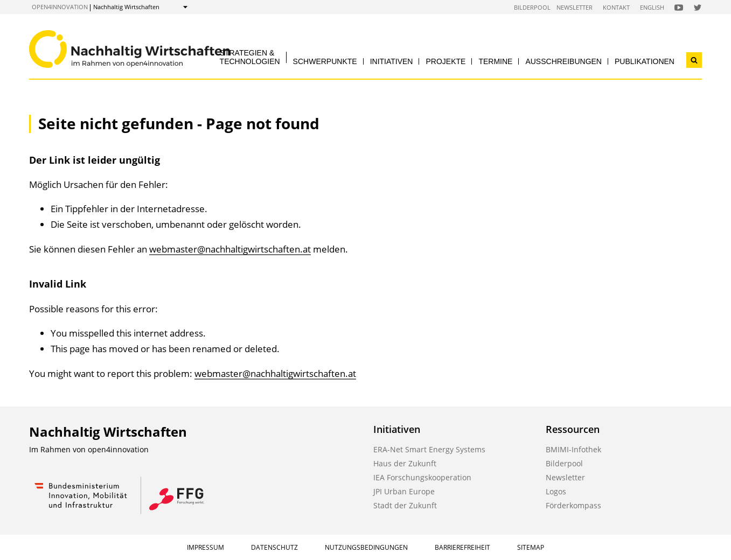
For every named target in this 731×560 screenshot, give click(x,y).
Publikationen (645, 61)
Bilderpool (532, 7)
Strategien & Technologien (250, 57)
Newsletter (575, 7)
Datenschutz (274, 547)
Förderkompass (573, 505)
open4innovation (60, 7)
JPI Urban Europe (404, 491)
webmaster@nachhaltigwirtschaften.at (230, 249)
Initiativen (392, 61)
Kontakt (616, 7)
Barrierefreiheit (462, 547)
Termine (495, 61)
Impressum (206, 547)
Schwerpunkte (325, 61)
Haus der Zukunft (405, 463)
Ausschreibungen (563, 61)
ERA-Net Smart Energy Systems (429, 449)
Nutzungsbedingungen (366, 547)
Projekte (445, 61)
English (652, 7)
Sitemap (531, 547)
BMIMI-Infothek (573, 449)
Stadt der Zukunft (405, 505)
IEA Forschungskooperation (422, 477)
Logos (556, 491)
